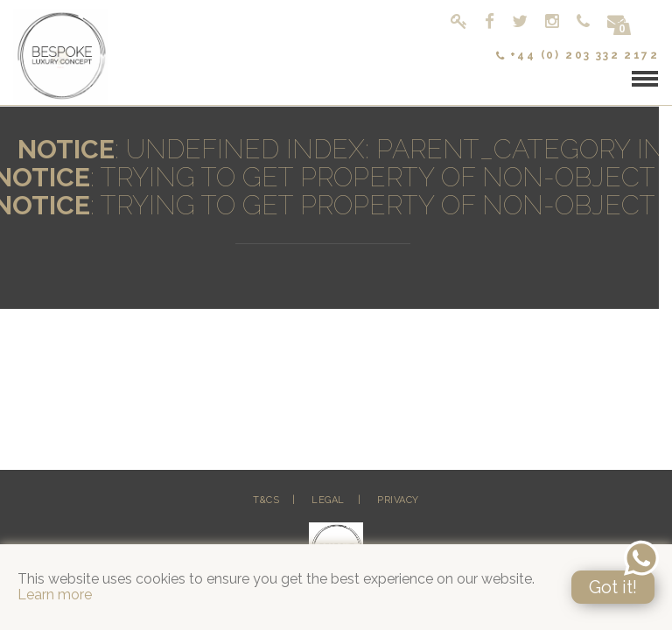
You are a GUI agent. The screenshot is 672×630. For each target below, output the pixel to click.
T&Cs (266, 500)
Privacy (398, 500)
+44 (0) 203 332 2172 (577, 55)
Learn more (55, 595)
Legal (328, 500)
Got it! (613, 587)
